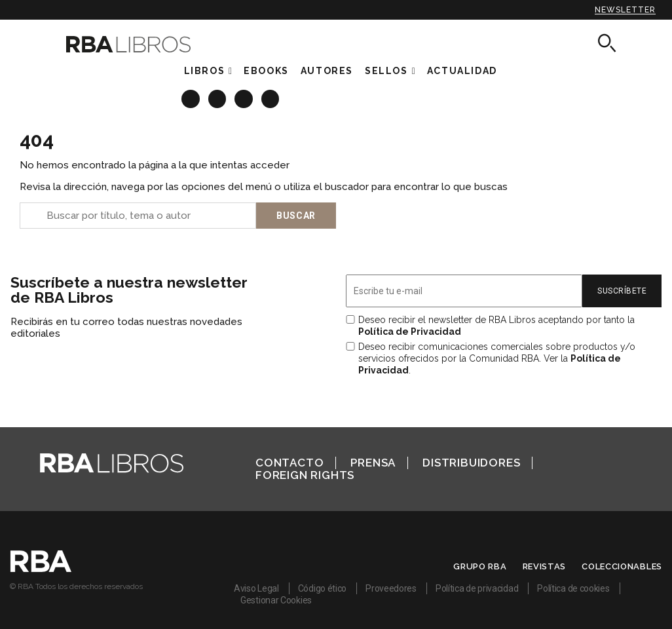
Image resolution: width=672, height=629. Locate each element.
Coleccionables (622, 566)
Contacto (289, 463)
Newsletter (625, 10)
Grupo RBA (480, 566)
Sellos (386, 71)
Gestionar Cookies (276, 600)
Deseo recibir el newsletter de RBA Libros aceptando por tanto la (496, 326)
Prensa (373, 463)
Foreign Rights (305, 475)
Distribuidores (471, 463)
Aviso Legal (256, 588)
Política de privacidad (477, 588)
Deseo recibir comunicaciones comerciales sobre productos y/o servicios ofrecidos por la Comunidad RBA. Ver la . (497, 358)
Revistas (545, 566)
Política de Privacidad (410, 332)
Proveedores (391, 588)
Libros (205, 71)
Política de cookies (573, 588)
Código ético (322, 588)
